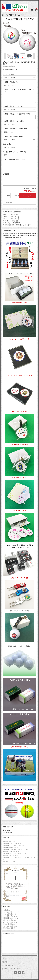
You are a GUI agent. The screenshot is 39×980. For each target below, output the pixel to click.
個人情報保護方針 (8, 965)
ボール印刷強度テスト (9, 914)
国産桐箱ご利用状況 (9, 928)
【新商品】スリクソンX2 (10, 918)
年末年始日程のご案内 (9, 841)
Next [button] (34, 56)
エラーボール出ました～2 (11, 920)
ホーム (4, 959)
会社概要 (5, 962)
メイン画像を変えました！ (11, 916)
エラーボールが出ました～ (11, 922)
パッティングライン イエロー (12, 912)
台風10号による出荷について (11, 861)
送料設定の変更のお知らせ (11, 851)
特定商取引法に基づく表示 (11, 969)
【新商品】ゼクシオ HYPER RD (12, 843)
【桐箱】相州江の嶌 (9, 924)
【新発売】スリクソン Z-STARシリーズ (15, 853)
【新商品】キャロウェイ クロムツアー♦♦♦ (15, 849)
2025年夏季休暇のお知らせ (11, 847)
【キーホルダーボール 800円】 (20, 595)
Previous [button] (5, 56)
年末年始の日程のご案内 (10, 855)
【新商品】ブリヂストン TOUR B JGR (14, 845)
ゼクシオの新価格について (11, 926)
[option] (19, 34)
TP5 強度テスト (7, 910)
